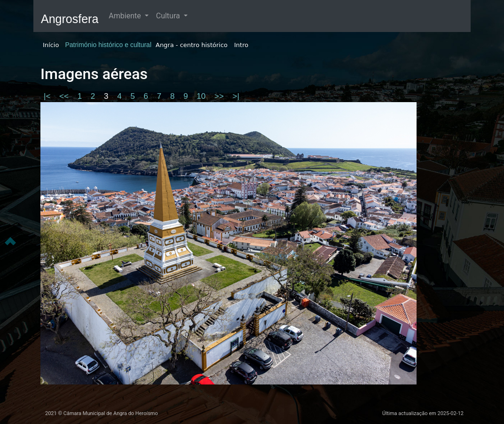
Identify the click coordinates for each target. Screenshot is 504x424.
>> (220, 96)
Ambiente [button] (126, 16)
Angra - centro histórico (192, 45)
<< (65, 96)
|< (48, 96)
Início (51, 45)
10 (202, 96)
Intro (241, 45)
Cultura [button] (169, 16)
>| (236, 96)
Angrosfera (70, 19)
